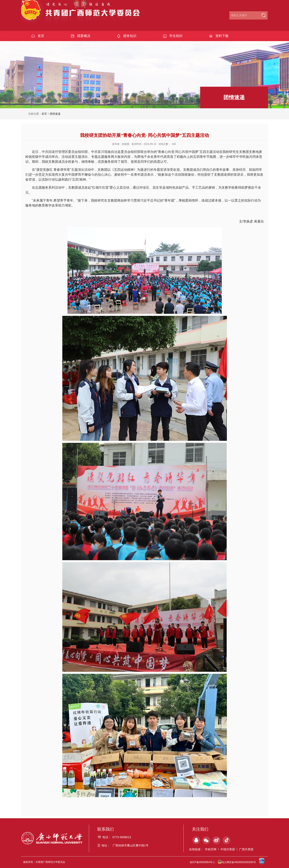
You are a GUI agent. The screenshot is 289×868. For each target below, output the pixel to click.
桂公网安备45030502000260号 (237, 862)
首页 (44, 114)
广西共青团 (246, 849)
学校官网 (211, 849)
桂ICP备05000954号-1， (203, 862)
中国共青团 (228, 849)
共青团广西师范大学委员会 (83, 15)
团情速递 (55, 114)
